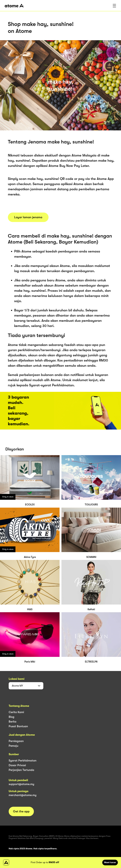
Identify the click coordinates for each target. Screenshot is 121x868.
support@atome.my (21, 784)
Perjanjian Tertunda (21, 770)
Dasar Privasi (17, 765)
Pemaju (13, 746)
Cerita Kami (16, 712)
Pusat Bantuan (18, 726)
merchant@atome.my (23, 795)
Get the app (21, 811)
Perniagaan (16, 741)
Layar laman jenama (28, 217)
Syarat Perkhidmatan (23, 761)
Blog (12, 717)
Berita (13, 722)
